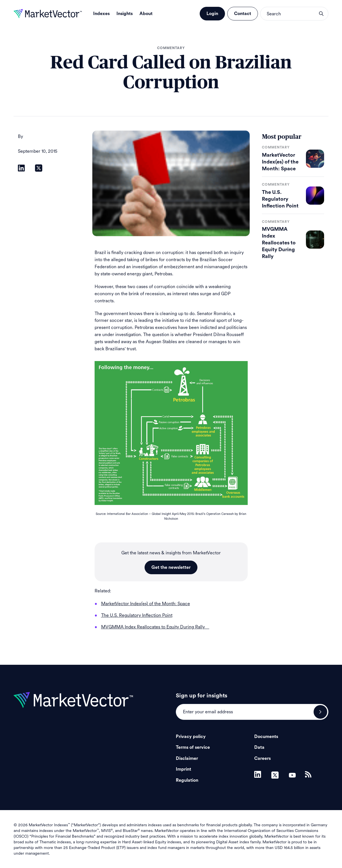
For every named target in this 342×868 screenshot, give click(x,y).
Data (259, 747)
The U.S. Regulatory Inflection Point (280, 199)
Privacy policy (191, 737)
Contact (243, 14)
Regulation (187, 780)
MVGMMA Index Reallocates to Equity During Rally (279, 243)
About (146, 14)
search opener (321, 14)
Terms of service (193, 747)
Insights (125, 14)
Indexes (101, 14)
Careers (262, 758)
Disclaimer (187, 758)
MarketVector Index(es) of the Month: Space (280, 162)
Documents (266, 737)
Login (212, 14)
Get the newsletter (171, 567)
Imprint (183, 769)
